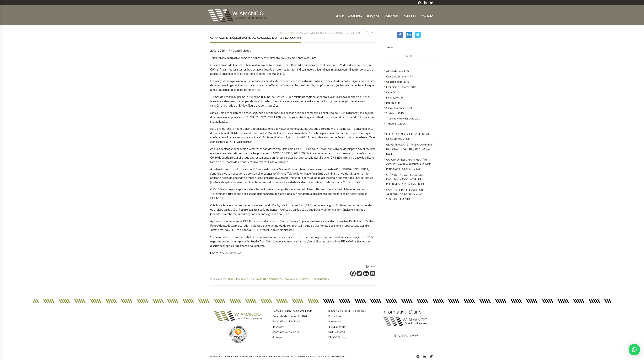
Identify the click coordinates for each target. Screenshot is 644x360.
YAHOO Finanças (338, 337)
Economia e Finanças (398, 87)
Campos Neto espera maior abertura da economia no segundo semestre (405, 194)
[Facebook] (353, 273)
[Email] (373, 273)
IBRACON (278, 327)
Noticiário (391, 16)
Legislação (392, 98)
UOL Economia (337, 332)
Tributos (391, 124)
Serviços (373, 16)
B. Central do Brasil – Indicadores (347, 311)
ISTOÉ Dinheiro (337, 327)
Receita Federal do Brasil (286, 321)
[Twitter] (359, 273)
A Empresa (355, 16)
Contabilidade (394, 82)
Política (390, 103)
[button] (634, 350)
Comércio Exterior (397, 77)
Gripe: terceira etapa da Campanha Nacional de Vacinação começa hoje (410, 149)
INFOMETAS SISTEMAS (335, 356)
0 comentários (320, 279)
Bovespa (277, 337)
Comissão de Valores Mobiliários (291, 316)
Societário (392, 113)
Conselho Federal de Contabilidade (292, 311)
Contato (427, 16)
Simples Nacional (396, 108)
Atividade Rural (395, 71)
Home (340, 16)
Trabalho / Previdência (399, 119)
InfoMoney (335, 321)
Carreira (410, 16)
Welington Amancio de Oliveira (274, 279)
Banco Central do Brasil (286, 332)
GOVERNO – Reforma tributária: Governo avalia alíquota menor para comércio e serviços (408, 164)
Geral (389, 92)
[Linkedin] (366, 273)
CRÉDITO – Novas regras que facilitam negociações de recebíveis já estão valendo (405, 179)
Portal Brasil (335, 316)
